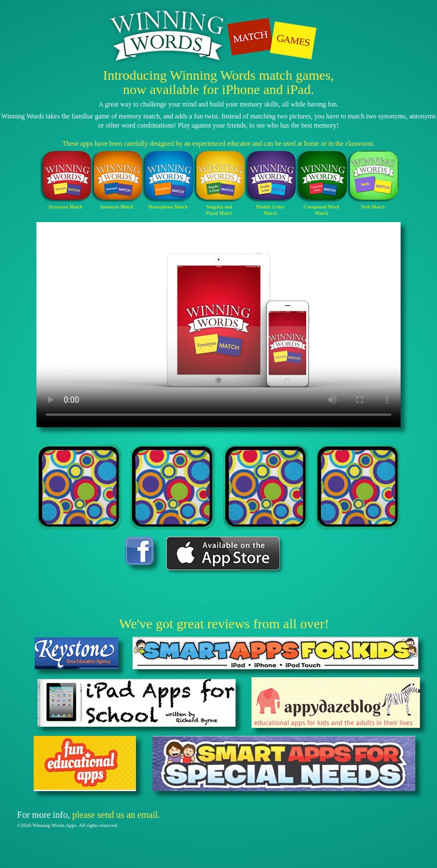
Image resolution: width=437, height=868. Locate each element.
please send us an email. (116, 815)
